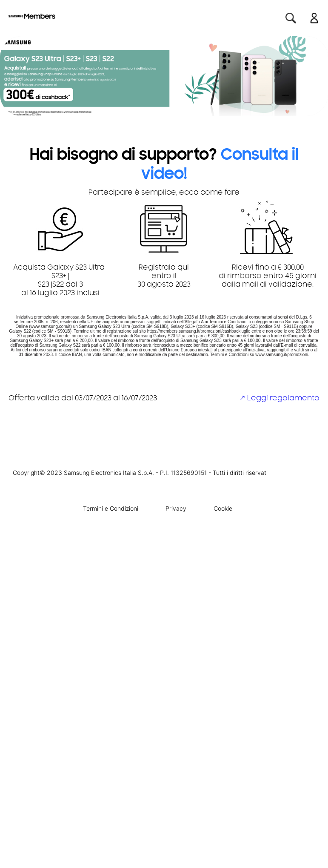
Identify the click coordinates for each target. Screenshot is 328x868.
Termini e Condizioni (111, 508)
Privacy (176, 508)
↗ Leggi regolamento (280, 399)
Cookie (223, 508)
